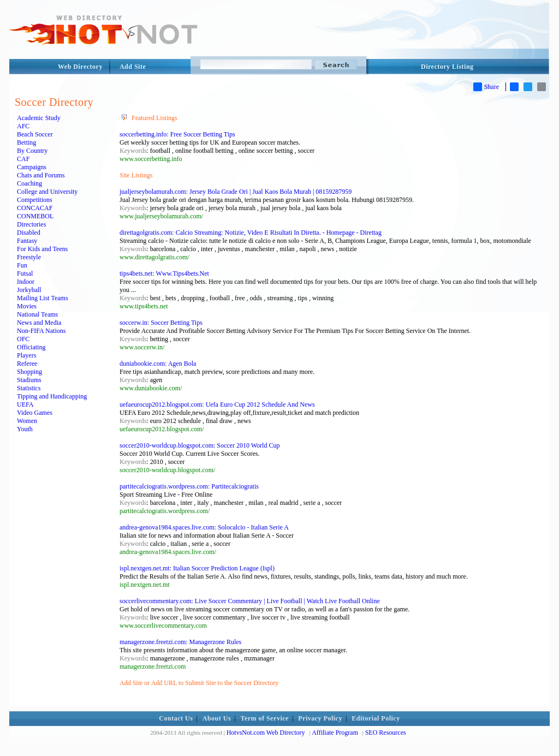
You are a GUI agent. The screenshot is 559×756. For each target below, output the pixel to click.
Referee (27, 364)
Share (486, 87)
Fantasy (27, 241)
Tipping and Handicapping (52, 396)
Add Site (133, 67)
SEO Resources (386, 733)
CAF (23, 159)
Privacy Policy (320, 718)
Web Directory (80, 67)
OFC (23, 339)
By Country (32, 151)
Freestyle (29, 257)
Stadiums (29, 380)
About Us (217, 718)
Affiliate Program (335, 733)
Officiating (31, 347)
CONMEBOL (35, 216)
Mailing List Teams (43, 298)
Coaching (29, 183)
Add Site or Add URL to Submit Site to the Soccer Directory (199, 683)
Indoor (26, 282)
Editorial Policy (376, 718)
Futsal (25, 273)
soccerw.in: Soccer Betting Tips (161, 323)
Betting (26, 142)
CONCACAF (35, 208)
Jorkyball (29, 290)
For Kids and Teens (42, 249)
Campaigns (32, 167)
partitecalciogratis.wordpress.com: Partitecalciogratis (189, 486)
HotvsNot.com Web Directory (266, 733)
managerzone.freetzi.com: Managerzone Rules (180, 642)
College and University (47, 192)
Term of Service (265, 718)
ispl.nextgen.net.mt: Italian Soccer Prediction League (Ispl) (197, 568)
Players (26, 355)
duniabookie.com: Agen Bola (158, 364)
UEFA (25, 404)
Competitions (35, 200)
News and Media (39, 323)
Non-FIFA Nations (41, 331)
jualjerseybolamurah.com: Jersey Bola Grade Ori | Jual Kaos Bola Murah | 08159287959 (236, 192)
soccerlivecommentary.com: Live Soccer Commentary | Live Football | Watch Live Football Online (250, 601)
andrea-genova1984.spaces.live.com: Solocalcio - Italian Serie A (204, 527)
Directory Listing (447, 67)
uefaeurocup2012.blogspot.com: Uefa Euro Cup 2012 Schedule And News (217, 404)
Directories (31, 224)
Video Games (35, 413)
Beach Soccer (35, 134)
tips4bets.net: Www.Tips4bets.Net (164, 273)
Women (27, 421)
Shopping (29, 372)
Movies (27, 306)
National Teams (37, 314)
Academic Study (39, 118)
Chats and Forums (41, 175)
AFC (23, 126)
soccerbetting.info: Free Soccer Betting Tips (177, 134)
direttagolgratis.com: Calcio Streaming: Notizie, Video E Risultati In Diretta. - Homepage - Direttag (251, 233)
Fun (22, 265)
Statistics (29, 388)
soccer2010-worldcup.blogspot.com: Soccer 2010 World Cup (200, 445)
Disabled (29, 233)
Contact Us (176, 718)
